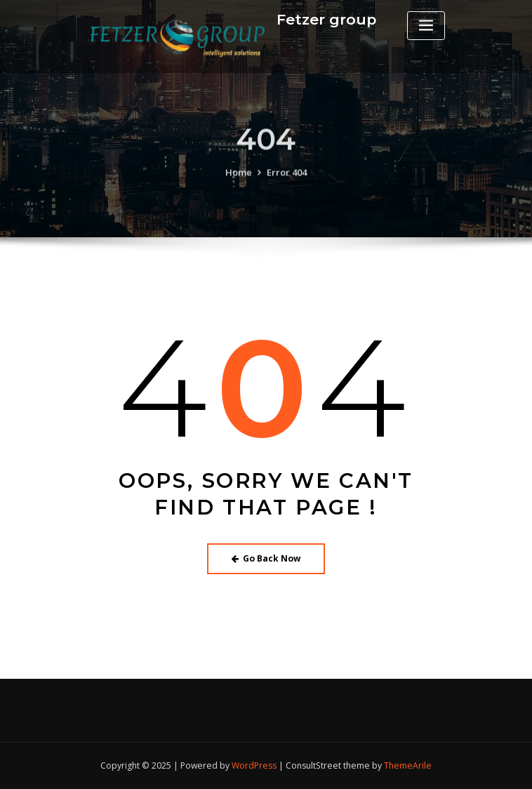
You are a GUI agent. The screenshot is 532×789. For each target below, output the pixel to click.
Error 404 (287, 180)
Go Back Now (266, 558)
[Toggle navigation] (426, 26)
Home (239, 180)
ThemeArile (408, 765)
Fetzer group (326, 19)
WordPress (254, 765)
